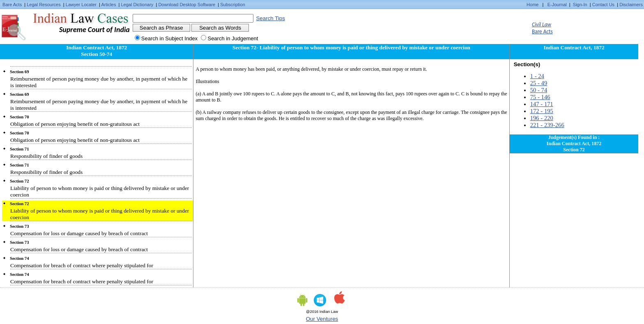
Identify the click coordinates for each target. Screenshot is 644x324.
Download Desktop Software (187, 5)
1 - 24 (537, 76)
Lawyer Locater (81, 5)
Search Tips (270, 18)
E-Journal (557, 5)
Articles (108, 5)
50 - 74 (539, 90)
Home (532, 5)
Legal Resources (44, 5)
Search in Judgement (233, 38)
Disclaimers (631, 5)
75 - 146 (540, 97)
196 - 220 (542, 118)
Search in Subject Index (169, 38)
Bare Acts (12, 5)
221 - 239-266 (547, 125)
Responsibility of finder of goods (46, 156)
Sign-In (580, 5)
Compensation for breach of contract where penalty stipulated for (82, 265)
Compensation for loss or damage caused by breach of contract (79, 233)
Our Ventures (322, 319)
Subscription (233, 5)
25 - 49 (539, 83)
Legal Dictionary (137, 5)
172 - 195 (542, 111)
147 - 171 (542, 104)
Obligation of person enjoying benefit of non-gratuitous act (75, 124)
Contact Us (603, 5)
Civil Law (542, 24)
